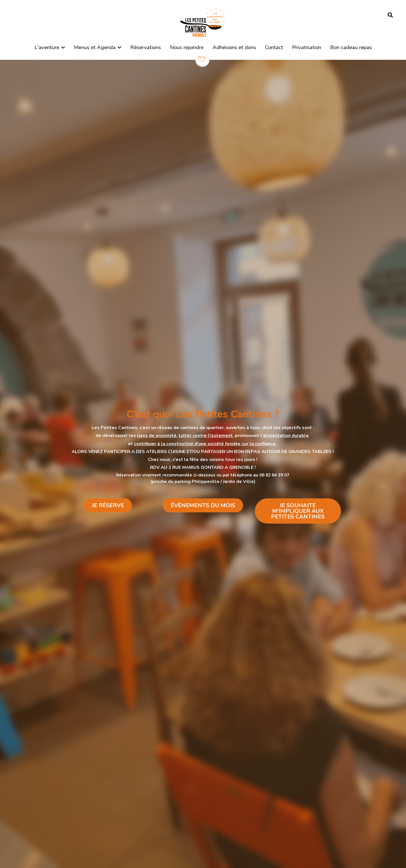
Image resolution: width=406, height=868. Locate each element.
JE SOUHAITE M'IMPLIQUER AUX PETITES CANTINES (298, 511)
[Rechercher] (390, 15)
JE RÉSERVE (108, 505)
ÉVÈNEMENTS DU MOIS (203, 505)
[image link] (203, 22)
